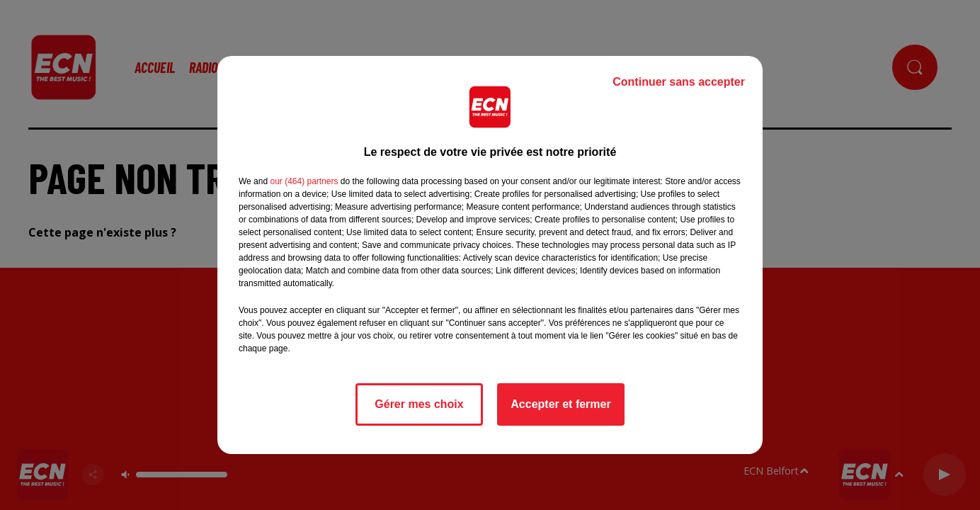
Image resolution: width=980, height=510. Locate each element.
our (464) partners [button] (304, 181)
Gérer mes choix (419, 404)
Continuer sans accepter (679, 82)
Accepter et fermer (560, 404)
